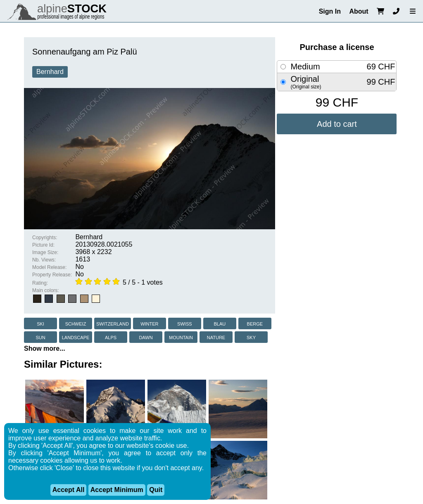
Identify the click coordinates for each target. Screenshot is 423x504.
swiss (184, 323)
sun (40, 337)
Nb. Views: (44, 260)
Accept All (69, 490)
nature (216, 337)
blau (220, 323)
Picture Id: (43, 245)
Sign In (330, 11)
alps (111, 337)
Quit (156, 490)
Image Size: (45, 252)
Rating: (40, 283)
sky (251, 337)
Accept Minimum (117, 490)
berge (255, 323)
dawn (146, 337)
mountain (181, 337)
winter (149, 323)
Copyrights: (45, 238)
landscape (76, 337)
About (359, 11)
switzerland (113, 323)
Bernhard (50, 72)
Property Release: (52, 275)
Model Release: (49, 267)
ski (40, 323)
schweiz (76, 323)
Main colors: (46, 290)
